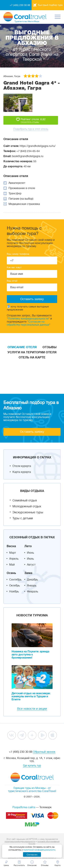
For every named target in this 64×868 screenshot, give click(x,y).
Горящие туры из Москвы (30, 788)
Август (31, 565)
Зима (28, 573)
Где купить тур (32, 766)
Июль (30, 559)
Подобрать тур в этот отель (31, 129)
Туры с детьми (23, 518)
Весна (11, 546)
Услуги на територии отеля (32, 352)
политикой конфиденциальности (39, 850)
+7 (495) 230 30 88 (20, 5)
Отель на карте (32, 357)
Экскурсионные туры (28, 512)
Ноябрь (14, 592)
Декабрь (32, 580)
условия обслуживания (48, 841)
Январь (32, 586)
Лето (28, 546)
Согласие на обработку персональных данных (28, 323)
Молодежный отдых (27, 506)
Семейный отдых (25, 500)
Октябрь (15, 586)
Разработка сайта (24, 807)
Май (12, 565)
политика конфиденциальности (20, 841)
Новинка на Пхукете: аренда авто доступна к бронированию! (30, 655)
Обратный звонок (44, 752)
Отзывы (49, 347)
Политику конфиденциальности (28, 319)
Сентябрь (15, 580)
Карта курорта (22, 472)
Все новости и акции (32, 709)
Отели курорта (22, 466)
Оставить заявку (32, 432)
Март (13, 553)
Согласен (32, 855)
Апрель (14, 559)
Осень (11, 573)
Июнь (30, 553)
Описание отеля (22, 347)
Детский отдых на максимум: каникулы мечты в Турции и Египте (31, 696)
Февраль (33, 592)
